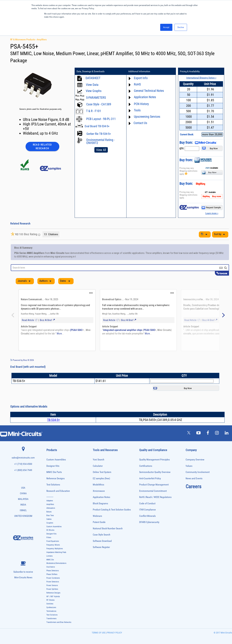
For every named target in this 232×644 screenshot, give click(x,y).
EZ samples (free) (101, 475)
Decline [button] (181, 27)
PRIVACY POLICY (114, 629)
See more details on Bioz (218, 357)
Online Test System (102, 469)
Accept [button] (166, 27)
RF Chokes (50, 597)
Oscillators (51, 564)
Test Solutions (53, 481)
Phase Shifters (52, 571)
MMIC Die (50, 557)
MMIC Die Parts (54, 469)
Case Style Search (102, 531)
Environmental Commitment (153, 488)
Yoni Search (99, 456)
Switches (50, 601)
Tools (137, 110)
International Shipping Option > (201, 78)
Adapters (50, 497)
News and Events (194, 475)
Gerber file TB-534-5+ (99, 134)
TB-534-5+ (53, 417)
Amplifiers (42, 39)
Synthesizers (51, 604)
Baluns (49, 509)
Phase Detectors (53, 567)
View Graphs (94, 91)
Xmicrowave (99, 488)
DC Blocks (50, 527)
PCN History (141, 104)
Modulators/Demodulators (56, 560)
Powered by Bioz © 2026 (22, 357)
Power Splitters (52, 586)
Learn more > (212, 213)
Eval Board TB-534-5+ (97, 126)
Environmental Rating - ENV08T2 (101, 141)
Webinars (97, 513)
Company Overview (195, 456)
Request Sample (211, 208)
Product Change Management (154, 481)
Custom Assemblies (56, 456)
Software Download (102, 538)
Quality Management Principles (154, 456)
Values (189, 463)
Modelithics (98, 481)
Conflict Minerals (147, 513)
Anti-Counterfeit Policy (150, 475)
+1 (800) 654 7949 (23, 467)
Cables (49, 516)
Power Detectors (53, 579)
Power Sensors (52, 582)
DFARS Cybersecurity (149, 519)
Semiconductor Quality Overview (155, 469)
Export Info (141, 78)
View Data (92, 85)
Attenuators (51, 505)
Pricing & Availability (190, 71)
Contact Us (140, 123)
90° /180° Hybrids (53, 593)
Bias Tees (50, 512)
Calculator (98, 463)
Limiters (49, 553)
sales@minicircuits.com (23, 455)
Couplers (50, 520)
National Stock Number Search (108, 525)
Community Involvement (198, 469)
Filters (49, 534)
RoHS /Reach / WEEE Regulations (155, 494)
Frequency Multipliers (55, 545)
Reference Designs (55, 475)
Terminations (51, 608)
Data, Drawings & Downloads (91, 71)
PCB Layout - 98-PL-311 (101, 119)
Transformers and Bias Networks (59, 619)
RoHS (137, 84)
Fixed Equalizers (53, 538)
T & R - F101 (94, 111)
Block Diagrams (100, 500)
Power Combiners (53, 575)
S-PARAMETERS (96, 98)
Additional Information (139, 71)
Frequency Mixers (53, 542)
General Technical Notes (149, 91)
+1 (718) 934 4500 (23, 461)
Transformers (51, 615)
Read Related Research (42, 147)
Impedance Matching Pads (56, 549)
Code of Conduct (147, 500)
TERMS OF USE (99, 629)
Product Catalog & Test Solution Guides (112, 506)
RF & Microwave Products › (23, 39)
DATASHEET (93, 78)
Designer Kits (53, 463)
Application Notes (145, 97)
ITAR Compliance (147, 506)
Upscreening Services (147, 117)
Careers (193, 483)
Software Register (101, 544)
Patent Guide (99, 519)
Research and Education (58, 488)
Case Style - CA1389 (99, 104)
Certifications (146, 463)
